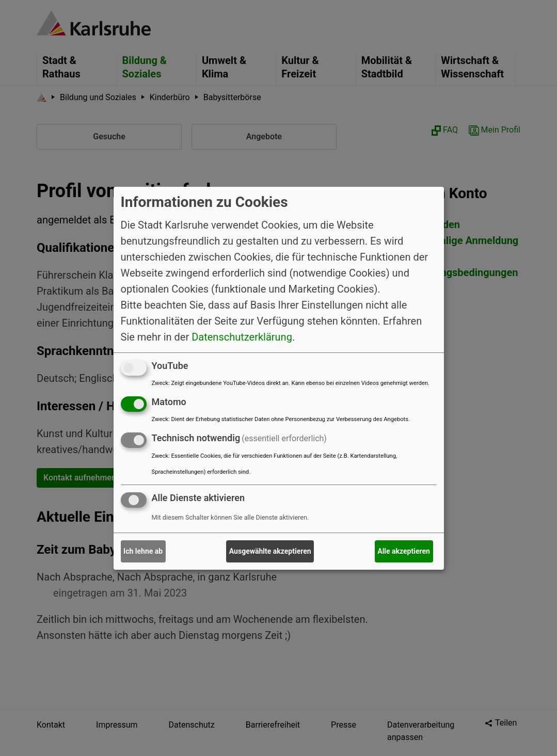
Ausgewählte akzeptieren (270, 551)
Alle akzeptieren (404, 551)
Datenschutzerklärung (242, 337)
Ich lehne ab (143, 551)
